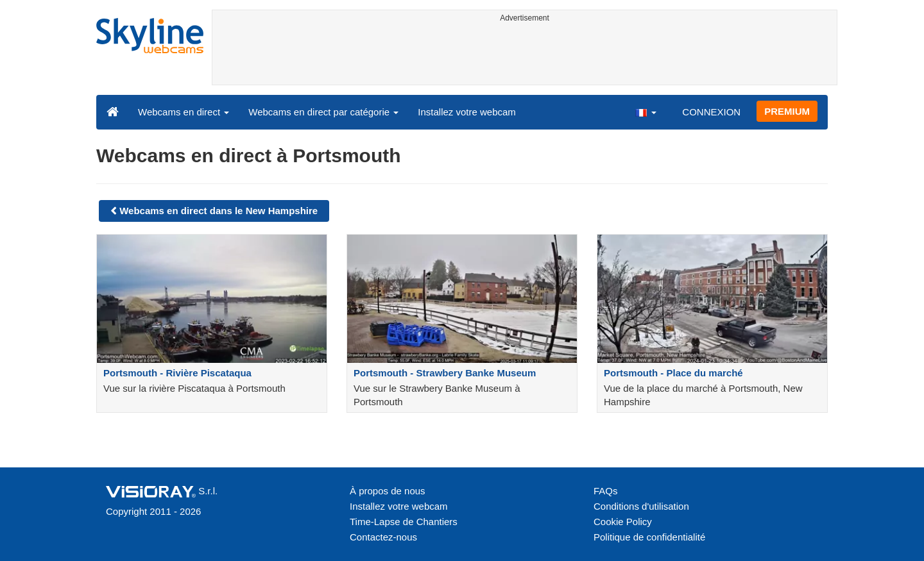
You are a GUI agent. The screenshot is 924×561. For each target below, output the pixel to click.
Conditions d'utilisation (641, 506)
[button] (646, 112)
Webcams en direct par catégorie (323, 112)
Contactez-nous (383, 537)
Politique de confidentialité (649, 537)
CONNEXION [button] (711, 112)
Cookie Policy (623, 522)
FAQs (606, 491)
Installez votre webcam (467, 112)
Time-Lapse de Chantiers (404, 522)
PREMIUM (787, 111)
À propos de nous (388, 491)
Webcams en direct (184, 112)
